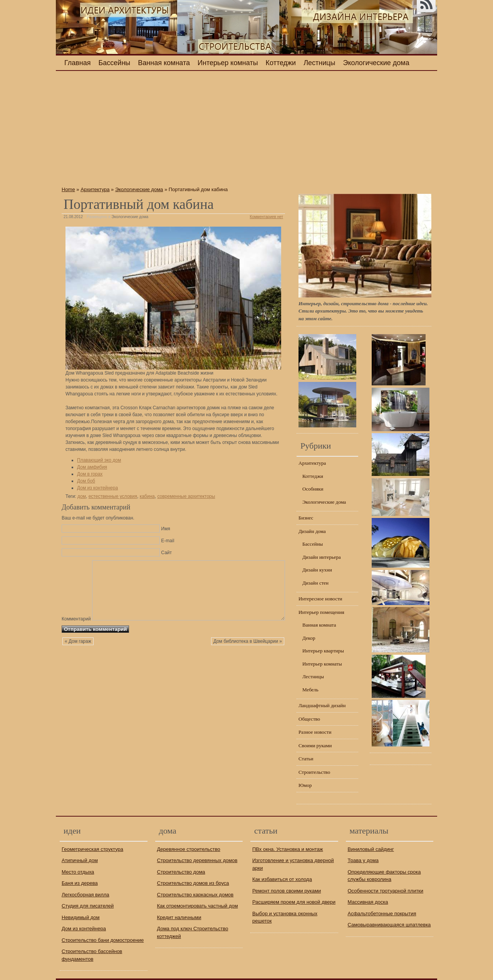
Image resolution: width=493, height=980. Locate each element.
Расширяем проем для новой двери (294, 902)
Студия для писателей (88, 906)
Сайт (166, 553)
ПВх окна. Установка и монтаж (288, 849)
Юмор (305, 785)
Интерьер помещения (321, 612)
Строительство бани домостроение (103, 940)
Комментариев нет (267, 217)
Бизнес (306, 518)
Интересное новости (320, 599)
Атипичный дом (80, 860)
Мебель (310, 690)
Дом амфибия (92, 467)
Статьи (306, 759)
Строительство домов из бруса (193, 883)
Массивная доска (368, 902)
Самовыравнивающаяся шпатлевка (389, 925)
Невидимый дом (81, 917)
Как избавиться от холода (282, 879)
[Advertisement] (173, 131)
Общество (309, 719)
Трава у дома (363, 860)
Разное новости (315, 732)
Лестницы (319, 63)
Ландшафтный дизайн (322, 705)
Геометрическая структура (92, 849)
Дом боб (86, 481)
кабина (147, 496)
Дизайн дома (312, 531)
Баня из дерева (80, 883)
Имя (165, 529)
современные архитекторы (186, 496)
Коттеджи (281, 63)
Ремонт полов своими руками (287, 891)
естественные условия (113, 496)
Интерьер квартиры (323, 651)
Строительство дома (181, 872)
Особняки (313, 489)
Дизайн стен (315, 583)
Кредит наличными (179, 917)
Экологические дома (376, 63)
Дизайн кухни (317, 570)
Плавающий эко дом (99, 460)
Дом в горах (90, 474)
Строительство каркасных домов (195, 895)
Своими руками (315, 746)
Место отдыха (78, 872)
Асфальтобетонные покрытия (382, 914)
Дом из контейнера (97, 488)
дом (82, 496)
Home (68, 189)
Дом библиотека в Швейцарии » (248, 658)
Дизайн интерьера (322, 557)
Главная (78, 63)
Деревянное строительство (189, 849)
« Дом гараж (78, 658)
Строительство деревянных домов (197, 860)
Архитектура (95, 189)
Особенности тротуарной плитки (386, 891)
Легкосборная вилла (86, 895)
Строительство (314, 772)
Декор (309, 638)
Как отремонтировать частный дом (198, 906)
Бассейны (115, 63)
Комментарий (76, 563)
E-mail (168, 541)
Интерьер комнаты (228, 63)
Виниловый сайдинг (371, 849)
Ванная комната (164, 63)
